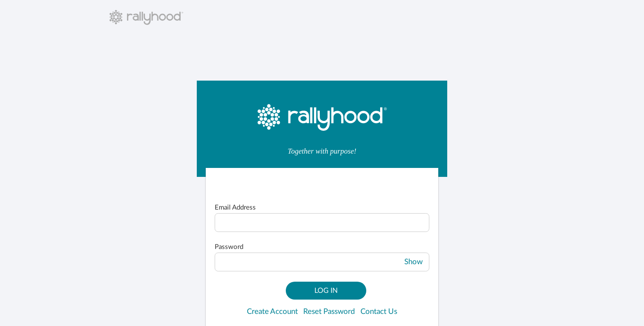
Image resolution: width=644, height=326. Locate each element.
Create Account (272, 312)
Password (229, 247)
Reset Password (329, 312)
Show (413, 262)
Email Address (235, 208)
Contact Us (379, 312)
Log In (326, 291)
